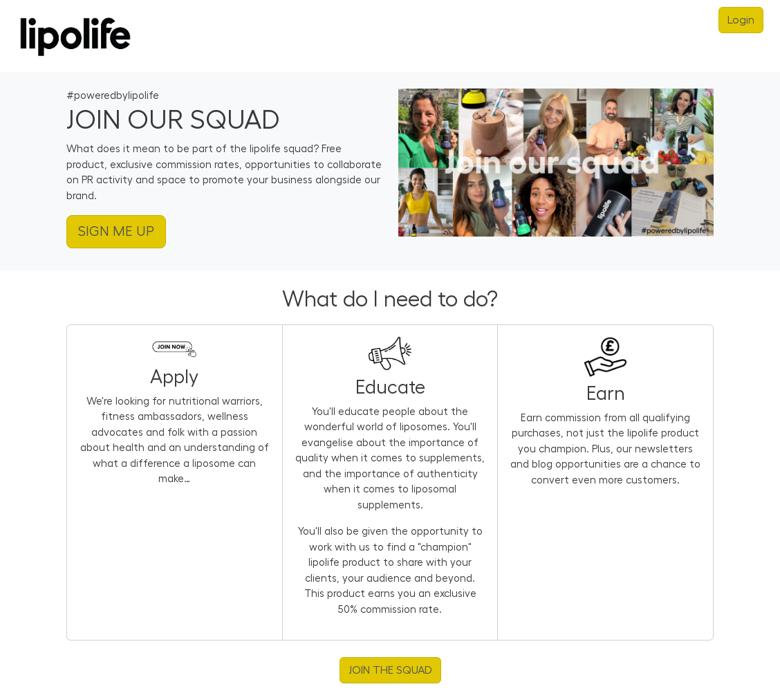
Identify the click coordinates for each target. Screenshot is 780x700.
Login (741, 20)
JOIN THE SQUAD (390, 670)
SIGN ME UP (116, 232)
